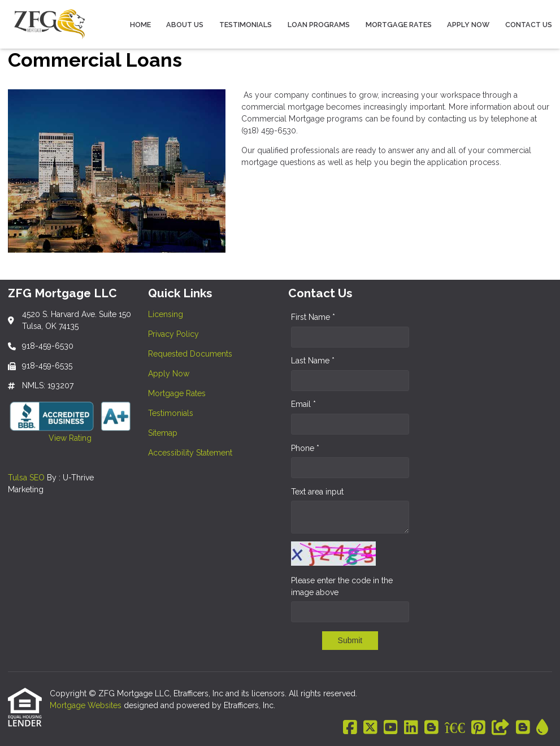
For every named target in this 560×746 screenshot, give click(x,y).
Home (140, 25)
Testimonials (246, 25)
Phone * (305, 448)
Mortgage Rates (399, 25)
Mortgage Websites (87, 705)
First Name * (313, 317)
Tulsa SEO (26, 478)
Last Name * (313, 361)
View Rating (50, 438)
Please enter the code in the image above (342, 586)
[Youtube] (391, 728)
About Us (185, 25)
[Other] (501, 728)
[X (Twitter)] (370, 728)
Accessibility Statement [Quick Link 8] (190, 453)
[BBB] (455, 728)
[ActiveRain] (542, 728)
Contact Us (529, 25)
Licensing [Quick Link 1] (166, 314)
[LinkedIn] (411, 728)
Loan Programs (319, 25)
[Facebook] (350, 728)
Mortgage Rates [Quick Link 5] (177, 393)
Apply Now (468, 25)
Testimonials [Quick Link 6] (171, 413)
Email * (303, 404)
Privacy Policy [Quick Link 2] (173, 334)
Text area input (317, 492)
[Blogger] (431, 728)
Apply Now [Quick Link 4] (169, 374)
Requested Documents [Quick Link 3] (190, 354)
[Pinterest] (478, 728)
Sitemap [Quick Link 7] (163, 433)
